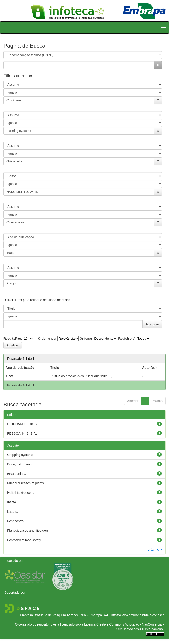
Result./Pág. (13, 339)
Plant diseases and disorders (28, 531)
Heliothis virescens (21, 493)
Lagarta (13, 512)
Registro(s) (127, 339)
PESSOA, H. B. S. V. (22, 433)
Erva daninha (17, 474)
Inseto (12, 502)
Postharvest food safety (24, 540)
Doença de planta (20, 464)
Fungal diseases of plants (26, 483)
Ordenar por (47, 339)
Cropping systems (20, 455)
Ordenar (86, 339)
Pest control (16, 521)
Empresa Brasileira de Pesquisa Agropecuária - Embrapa (61, 615)
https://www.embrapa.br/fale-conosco (138, 615)
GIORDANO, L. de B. (22, 424)
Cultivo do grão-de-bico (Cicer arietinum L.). (82, 376)
